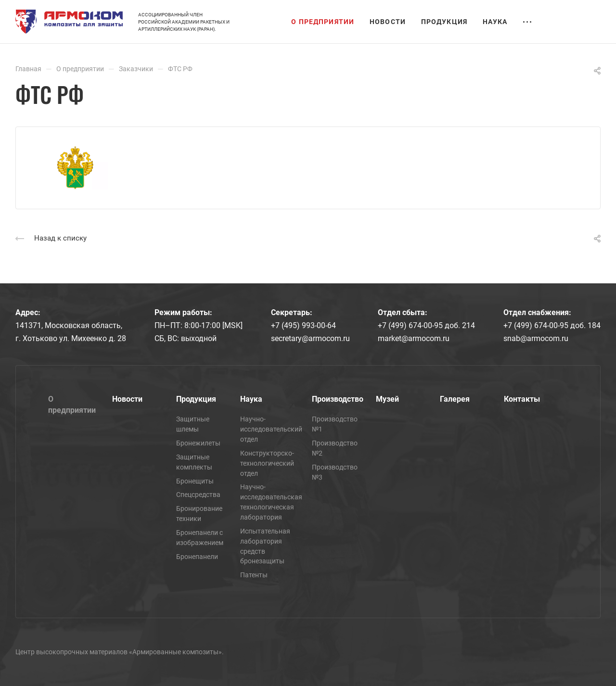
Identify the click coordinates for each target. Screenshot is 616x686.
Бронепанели (197, 557)
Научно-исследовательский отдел (271, 429)
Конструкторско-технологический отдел (267, 463)
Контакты (522, 399)
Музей (387, 399)
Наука (251, 399)
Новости (127, 399)
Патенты (254, 575)
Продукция (196, 399)
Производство (338, 399)
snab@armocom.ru (536, 338)
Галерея (455, 399)
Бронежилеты (198, 443)
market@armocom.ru (414, 338)
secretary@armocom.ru (310, 338)
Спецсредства (198, 495)
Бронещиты (195, 481)
